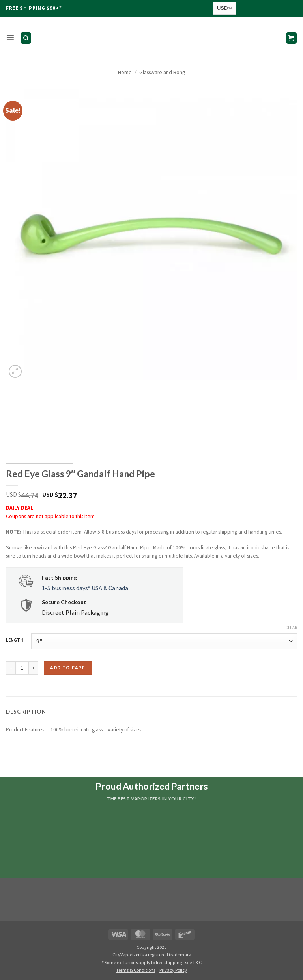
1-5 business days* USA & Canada (85, 588)
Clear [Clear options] (291, 627)
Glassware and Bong (162, 72)
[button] (10, 38)
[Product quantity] (22, 668)
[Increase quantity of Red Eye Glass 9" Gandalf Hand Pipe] (34, 668)
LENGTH (15, 640)
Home (125, 72)
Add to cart (67, 668)
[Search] (25, 38)
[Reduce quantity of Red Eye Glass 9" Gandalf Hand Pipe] (11, 668)
